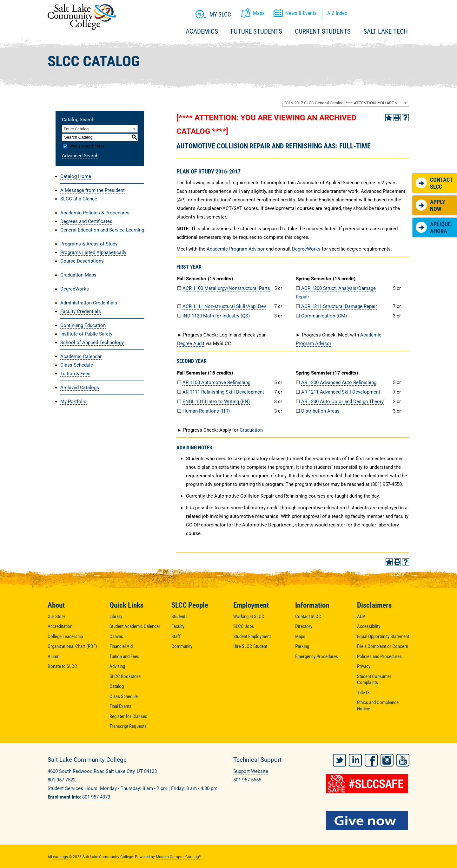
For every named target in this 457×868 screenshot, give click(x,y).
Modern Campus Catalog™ (179, 856)
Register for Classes (128, 716)
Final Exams (120, 706)
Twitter (339, 759)
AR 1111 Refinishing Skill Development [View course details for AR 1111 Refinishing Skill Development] (223, 392)
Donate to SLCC (62, 666)
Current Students (323, 31)
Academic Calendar (81, 356)
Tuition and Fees (124, 656)
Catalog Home (76, 176)
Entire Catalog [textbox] (76, 129)
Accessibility (369, 626)
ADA (361, 617)
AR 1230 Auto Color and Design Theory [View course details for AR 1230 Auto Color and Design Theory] (342, 401)
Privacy (364, 666)
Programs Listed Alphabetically (93, 252)
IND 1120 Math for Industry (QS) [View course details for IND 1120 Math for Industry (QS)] (216, 316)
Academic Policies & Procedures (95, 213)
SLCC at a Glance (79, 199)
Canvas (116, 636)
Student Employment (252, 636)
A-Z (337, 13)
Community (182, 646)
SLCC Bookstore (125, 676)
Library (116, 617)
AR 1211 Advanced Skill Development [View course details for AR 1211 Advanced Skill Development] (341, 392)
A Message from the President (93, 190)
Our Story (56, 617)
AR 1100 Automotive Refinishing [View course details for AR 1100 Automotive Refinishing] (216, 382)
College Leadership (65, 636)
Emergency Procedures (317, 656)
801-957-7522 (62, 780)
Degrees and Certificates (86, 221)
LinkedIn (355, 759)
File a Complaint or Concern (383, 646)
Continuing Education (83, 325)
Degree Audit (191, 343)
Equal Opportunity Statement (383, 636)
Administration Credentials (89, 303)
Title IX (363, 693)
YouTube (403, 759)
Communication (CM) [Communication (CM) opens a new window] (324, 316)
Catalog (117, 686)
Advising (117, 666)
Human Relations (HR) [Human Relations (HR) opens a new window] (206, 411)
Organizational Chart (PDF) (72, 646)
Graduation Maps (78, 275)
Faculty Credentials (81, 311)
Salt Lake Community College (82, 17)
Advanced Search (80, 156)
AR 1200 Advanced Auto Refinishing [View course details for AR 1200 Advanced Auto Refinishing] (339, 382)
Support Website (251, 771)
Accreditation (60, 626)
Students (179, 617)
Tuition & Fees (75, 374)
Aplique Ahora (433, 228)
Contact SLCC (434, 183)
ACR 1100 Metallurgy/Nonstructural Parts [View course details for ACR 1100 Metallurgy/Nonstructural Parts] (226, 288)
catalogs (60, 856)
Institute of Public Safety (86, 334)
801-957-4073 (96, 797)
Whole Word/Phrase (87, 146)
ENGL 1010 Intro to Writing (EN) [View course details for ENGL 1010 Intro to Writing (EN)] (216, 401)
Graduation (251, 430)
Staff (176, 636)
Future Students (256, 31)
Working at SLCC (249, 617)
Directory (304, 626)
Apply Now (431, 205)
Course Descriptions (82, 261)
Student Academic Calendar (135, 626)
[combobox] (346, 103)
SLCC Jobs (244, 626)
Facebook (371, 759)
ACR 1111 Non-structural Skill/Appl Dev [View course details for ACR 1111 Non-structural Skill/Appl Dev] (224, 306)
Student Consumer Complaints (374, 680)
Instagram (387, 759)
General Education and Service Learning (102, 230)
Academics (202, 31)
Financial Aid (121, 646)
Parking (302, 646)
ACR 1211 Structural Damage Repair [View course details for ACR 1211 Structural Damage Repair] (339, 306)
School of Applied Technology (92, 343)
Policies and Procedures (379, 656)
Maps (300, 636)
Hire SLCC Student (250, 646)
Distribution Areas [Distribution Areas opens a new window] (320, 411)
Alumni (54, 656)
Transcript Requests (128, 726)
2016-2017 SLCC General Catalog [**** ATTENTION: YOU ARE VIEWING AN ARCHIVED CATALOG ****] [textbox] (346, 103)
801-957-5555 (247, 780)
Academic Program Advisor (236, 249)
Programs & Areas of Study (89, 244)
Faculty (178, 626)
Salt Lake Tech (386, 31)
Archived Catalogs (80, 388)
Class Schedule (77, 365)
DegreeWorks (75, 289)
